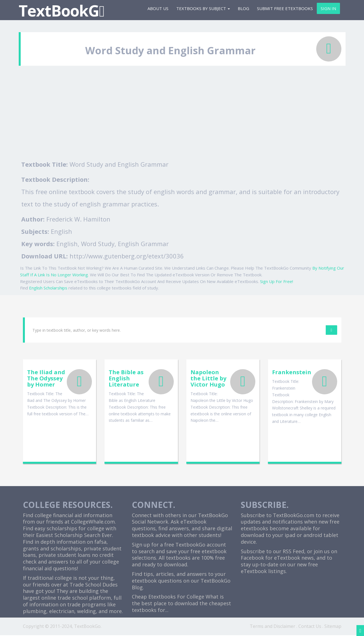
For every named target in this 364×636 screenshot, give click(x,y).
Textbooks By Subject (203, 8)
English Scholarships (48, 288)
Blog (243, 8)
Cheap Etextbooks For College (168, 597)
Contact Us (310, 627)
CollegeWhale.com (93, 522)
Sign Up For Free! (277, 281)
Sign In (328, 8)
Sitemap (333, 627)
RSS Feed (293, 552)
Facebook (252, 559)
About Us (158, 8)
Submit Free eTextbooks (285, 8)
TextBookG (62, 10)
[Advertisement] (182, 116)
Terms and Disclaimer (273, 627)
